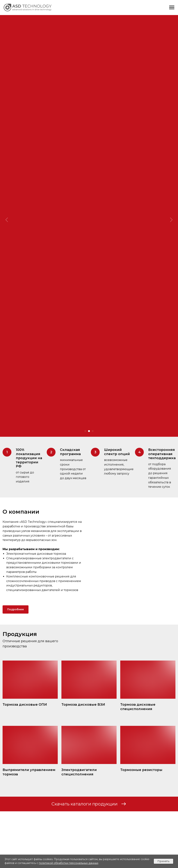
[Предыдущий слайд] (7, 201)
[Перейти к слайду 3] (93, 431)
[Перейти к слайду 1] (85, 431)
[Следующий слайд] (171, 201)
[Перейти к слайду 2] (89, 431)
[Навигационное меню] (172, 8)
